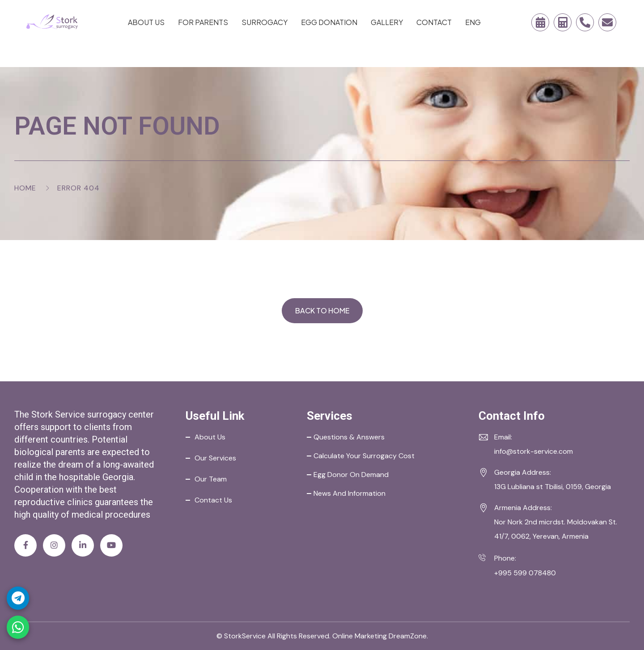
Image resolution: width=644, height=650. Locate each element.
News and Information (350, 493)
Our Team (211, 479)
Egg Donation (329, 22)
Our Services (215, 458)
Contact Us (213, 500)
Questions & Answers (349, 437)
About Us (146, 22)
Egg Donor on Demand (351, 475)
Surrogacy (265, 22)
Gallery (387, 22)
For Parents (203, 22)
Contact (434, 22)
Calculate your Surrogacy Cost (364, 456)
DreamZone (408, 636)
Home (25, 188)
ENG (473, 22)
